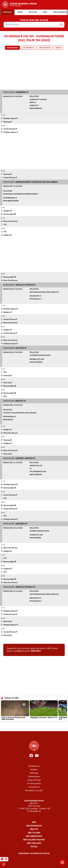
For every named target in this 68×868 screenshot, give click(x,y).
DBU (34, 822)
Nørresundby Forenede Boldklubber (36, 182)
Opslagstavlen (45, 48)
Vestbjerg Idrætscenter (40, 355)
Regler (58, 48)
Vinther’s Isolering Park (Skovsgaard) (20, 413)
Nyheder (34, 770)
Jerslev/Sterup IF (25, 285)
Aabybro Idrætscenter (39, 531)
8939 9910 (36, 651)
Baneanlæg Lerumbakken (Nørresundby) (20, 194)
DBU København (34, 836)
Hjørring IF (22, 92)
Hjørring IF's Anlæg (38, 100)
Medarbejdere (34, 777)
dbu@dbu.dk (35, 811)
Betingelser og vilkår (34, 790)
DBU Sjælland (34, 843)
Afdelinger (34, 773)
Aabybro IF (21, 524)
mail (19, 651)
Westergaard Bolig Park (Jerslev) (44, 292)
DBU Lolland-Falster (34, 840)
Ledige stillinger (34, 780)
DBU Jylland (34, 833)
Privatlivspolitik (34, 784)
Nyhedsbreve (34, 766)
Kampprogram (12, 48)
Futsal (34, 847)
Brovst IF (21, 401)
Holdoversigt (28, 48)
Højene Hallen (36, 466)
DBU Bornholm (34, 826)
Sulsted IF (21, 348)
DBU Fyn (34, 829)
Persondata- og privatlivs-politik (34, 854)
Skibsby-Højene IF (25, 458)
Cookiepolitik (34, 787)
